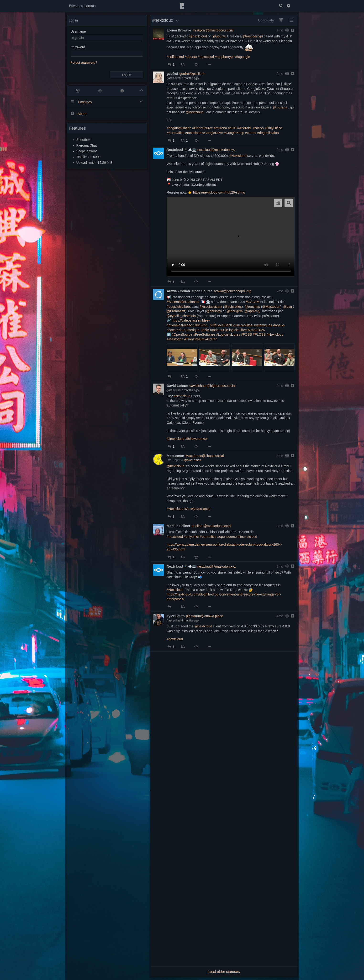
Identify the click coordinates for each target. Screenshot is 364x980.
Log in (127, 75)
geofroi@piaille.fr (192, 74)
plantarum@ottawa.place (204, 616)
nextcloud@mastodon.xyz (217, 150)
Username (78, 31)
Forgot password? (84, 62)
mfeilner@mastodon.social (211, 526)
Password (78, 47)
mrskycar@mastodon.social (213, 30)
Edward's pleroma (82, 6)
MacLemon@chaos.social (205, 456)
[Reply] (175, 460)
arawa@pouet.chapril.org (233, 291)
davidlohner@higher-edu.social (213, 386)
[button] (169, 64)
